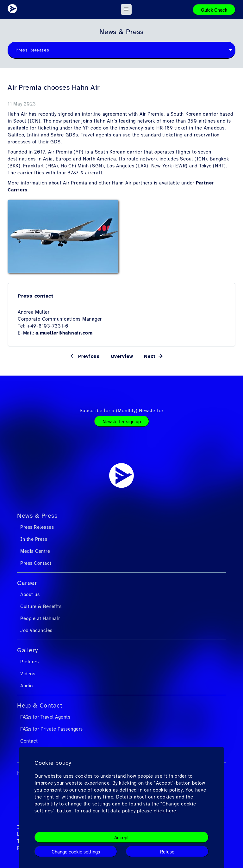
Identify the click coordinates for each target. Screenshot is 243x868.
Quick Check (214, 10)
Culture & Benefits (41, 606)
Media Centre (35, 551)
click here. (166, 811)
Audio (27, 686)
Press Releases (37, 527)
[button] (126, 9)
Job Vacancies (36, 630)
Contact (29, 741)
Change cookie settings (76, 852)
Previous (88, 356)
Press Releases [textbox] (32, 50)
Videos (28, 674)
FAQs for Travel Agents (45, 717)
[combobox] (121, 50)
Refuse (167, 852)
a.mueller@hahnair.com (64, 333)
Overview (122, 356)
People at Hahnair (40, 618)
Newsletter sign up (122, 422)
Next (151, 356)
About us (30, 594)
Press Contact (36, 563)
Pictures (29, 662)
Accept (121, 838)
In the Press (34, 539)
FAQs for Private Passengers (52, 729)
